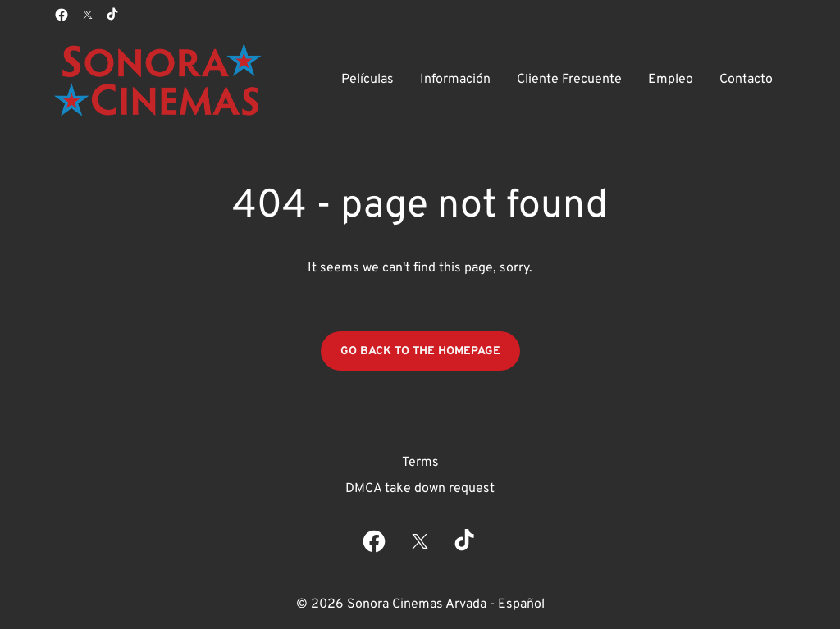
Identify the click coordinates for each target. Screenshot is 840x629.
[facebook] (62, 15)
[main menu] (557, 80)
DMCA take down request (420, 489)
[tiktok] (113, 15)
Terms (420, 463)
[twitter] (88, 15)
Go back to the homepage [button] (420, 351)
